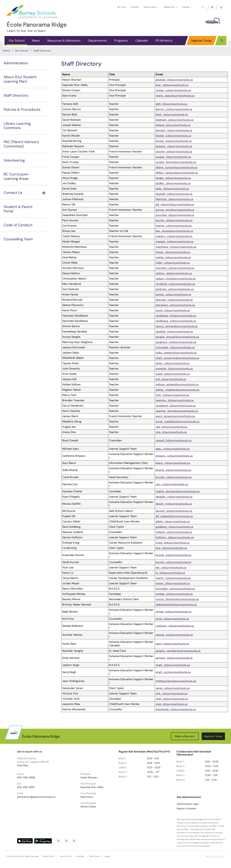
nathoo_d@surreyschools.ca (174, 273)
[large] (205, 7)
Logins (107, 856)
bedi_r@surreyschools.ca (172, 114)
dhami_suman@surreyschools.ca (176, 167)
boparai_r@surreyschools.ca (174, 146)
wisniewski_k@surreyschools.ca (176, 709)
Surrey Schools (15, 856)
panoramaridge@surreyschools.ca (36, 797)
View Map (23, 765)
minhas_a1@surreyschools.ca (174, 594)
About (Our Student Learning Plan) (20, 79)
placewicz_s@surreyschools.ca (175, 305)
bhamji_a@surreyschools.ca (173, 470)
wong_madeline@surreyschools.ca (178, 422)
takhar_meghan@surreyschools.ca (177, 390)
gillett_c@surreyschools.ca (173, 521)
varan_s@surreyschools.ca (173, 688)
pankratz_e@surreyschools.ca (175, 289)
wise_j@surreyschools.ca (172, 704)
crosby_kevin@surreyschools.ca (176, 162)
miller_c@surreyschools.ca (173, 263)
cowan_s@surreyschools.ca (173, 90)
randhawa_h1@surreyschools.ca (176, 316)
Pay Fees (122, 7)
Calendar (142, 41)
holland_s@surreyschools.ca (174, 532)
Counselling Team (18, 239)
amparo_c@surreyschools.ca (174, 456)
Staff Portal (94, 856)
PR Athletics (164, 41)
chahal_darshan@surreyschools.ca (178, 491)
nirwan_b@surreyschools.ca (173, 612)
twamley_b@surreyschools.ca (175, 400)
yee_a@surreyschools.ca (171, 427)
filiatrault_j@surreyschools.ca (174, 199)
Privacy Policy (48, 856)
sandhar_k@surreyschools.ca (174, 332)
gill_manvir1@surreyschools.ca (175, 204)
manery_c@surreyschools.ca (174, 236)
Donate (135, 7)
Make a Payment (185, 736)
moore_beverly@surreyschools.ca (177, 599)
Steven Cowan (88, 807)
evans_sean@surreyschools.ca (175, 96)
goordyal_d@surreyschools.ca (175, 215)
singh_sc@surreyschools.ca (173, 672)
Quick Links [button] (151, 7)
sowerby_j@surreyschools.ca (174, 369)
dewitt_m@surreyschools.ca (174, 504)
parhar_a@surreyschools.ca (173, 294)
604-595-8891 (26, 787)
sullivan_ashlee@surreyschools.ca (177, 384)
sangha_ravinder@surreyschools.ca (178, 651)
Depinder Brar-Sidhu (92, 787)
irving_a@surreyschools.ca (173, 543)
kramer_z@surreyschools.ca (174, 226)
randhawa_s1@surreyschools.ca (176, 321)
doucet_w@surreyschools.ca (174, 511)
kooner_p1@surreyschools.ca (174, 220)
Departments (97, 41)
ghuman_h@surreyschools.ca (174, 80)
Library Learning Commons (17, 126)
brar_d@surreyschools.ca (172, 85)
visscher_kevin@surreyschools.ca (177, 411)
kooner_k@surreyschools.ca (173, 555)
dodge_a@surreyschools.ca (173, 178)
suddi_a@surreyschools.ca (173, 374)
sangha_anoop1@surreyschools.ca (177, 337)
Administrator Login (188, 804)
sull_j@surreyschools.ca (171, 379)
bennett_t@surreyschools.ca (174, 130)
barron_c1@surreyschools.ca (174, 109)
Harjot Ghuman (89, 778)
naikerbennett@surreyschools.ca (176, 605)
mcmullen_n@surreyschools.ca (175, 589)
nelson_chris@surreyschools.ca (176, 279)
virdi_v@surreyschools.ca (172, 699)
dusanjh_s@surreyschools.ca (174, 194)
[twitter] (221, 7)
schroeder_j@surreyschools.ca (175, 347)
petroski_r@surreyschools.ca (174, 300)
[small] (200, 7)
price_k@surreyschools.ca (172, 619)
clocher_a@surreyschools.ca (174, 152)
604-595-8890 (26, 778)
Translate (170, 7)
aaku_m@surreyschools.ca (173, 449)
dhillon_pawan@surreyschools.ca (177, 173)
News (36, 41)
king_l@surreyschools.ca (171, 548)
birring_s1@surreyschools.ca (174, 141)
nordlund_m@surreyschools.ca (175, 284)
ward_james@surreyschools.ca (175, 416)
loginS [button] (187, 7)
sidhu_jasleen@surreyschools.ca (176, 353)
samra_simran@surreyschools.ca (177, 326)
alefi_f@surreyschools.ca (171, 104)
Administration (16, 63)
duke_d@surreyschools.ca (172, 189)
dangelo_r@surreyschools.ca (174, 497)
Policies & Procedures (22, 109)
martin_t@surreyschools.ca (173, 578)
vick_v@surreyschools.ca (171, 693)
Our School (17, 41)
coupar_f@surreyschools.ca (173, 157)
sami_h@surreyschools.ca (172, 644)
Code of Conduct (18, 225)
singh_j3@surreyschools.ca (173, 665)
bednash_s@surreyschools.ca (174, 120)
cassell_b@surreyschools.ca (174, 440)
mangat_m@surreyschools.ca (174, 242)
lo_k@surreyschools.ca (170, 573)
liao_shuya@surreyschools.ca (174, 231)
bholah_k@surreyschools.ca (173, 136)
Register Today (202, 41)
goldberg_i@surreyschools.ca (174, 527)
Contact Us (25, 193)
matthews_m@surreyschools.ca (176, 247)
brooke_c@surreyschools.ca (174, 477)
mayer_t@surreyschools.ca (173, 252)
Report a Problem (186, 809)
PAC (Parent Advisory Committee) (21, 144)
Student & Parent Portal (18, 209)
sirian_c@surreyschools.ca (173, 363)
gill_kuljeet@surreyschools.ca (174, 516)
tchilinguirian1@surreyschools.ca (176, 681)
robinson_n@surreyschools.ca (175, 626)
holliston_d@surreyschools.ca (175, 537)
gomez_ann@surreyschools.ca (175, 210)
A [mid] (202, 7)
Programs (121, 41)
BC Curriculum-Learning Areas (17, 176)
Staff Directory (16, 95)
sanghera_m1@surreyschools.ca (176, 342)
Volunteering (14, 160)
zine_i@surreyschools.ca (171, 432)
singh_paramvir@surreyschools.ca (177, 358)
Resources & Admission (64, 41)
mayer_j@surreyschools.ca (173, 583)
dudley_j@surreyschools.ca (173, 183)
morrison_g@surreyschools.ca (175, 268)
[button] (222, 40)
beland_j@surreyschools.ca (173, 125)
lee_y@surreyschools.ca (171, 567)
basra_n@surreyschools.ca (173, 463)
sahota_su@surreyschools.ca (174, 635)
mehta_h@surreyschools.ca (173, 257)
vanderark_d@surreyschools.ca (176, 406)
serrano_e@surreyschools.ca (174, 658)
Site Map (80, 856)
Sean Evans (87, 797)
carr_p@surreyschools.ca (172, 484)
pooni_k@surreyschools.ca (173, 310)
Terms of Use (65, 856)
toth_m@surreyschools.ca (172, 395)
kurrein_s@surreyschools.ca (173, 562)
